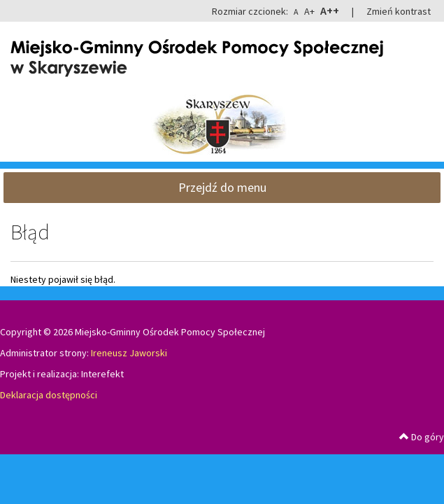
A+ (309, 11)
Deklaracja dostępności (49, 395)
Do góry (422, 437)
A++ (330, 10)
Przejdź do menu (222, 187)
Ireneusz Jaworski (129, 353)
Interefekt (102, 374)
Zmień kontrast (399, 11)
